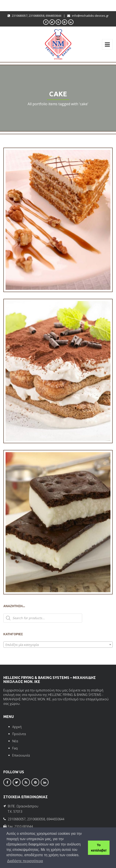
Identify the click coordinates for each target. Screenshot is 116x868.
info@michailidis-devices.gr (90, 16)
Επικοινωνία (21, 755)
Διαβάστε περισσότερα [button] (25, 861)
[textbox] (58, 645)
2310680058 (37, 16)
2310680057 (20, 16)
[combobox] (58, 645)
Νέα (15, 741)
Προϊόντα (19, 734)
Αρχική (17, 727)
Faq (15, 748)
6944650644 (53, 16)
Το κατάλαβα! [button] (99, 848)
